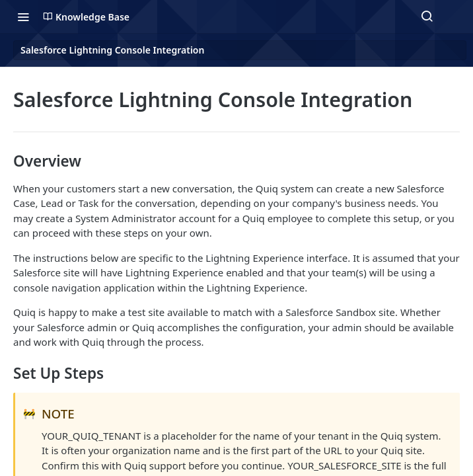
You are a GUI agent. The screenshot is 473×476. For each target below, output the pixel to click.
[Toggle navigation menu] (23, 17)
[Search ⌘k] (427, 17)
